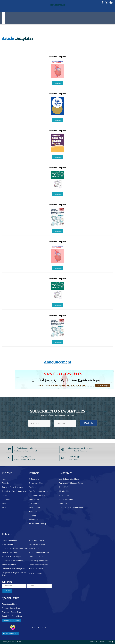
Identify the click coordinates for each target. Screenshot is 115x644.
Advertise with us (66, 499)
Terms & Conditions (10, 553)
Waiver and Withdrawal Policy (71, 483)
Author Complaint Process (39, 553)
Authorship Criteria (36, 540)
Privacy (111, 642)
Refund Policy (65, 487)
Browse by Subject (36, 483)
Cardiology (33, 487)
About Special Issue (10, 604)
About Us (6, 483)
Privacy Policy (8, 544)
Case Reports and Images (39, 491)
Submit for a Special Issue (12, 616)
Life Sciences (34, 503)
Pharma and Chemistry (38, 524)
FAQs (4, 507)
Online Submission (10, 633)
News (4, 503)
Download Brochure (11, 621)
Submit (7, 591)
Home (4, 479)
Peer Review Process (37, 544)
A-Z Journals (34, 479)
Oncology (33, 516)
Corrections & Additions (38, 565)
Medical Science (35, 507)
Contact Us (6, 499)
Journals (5, 495)
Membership (64, 491)
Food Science (34, 499)
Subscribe (89, 423)
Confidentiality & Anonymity (13, 569)
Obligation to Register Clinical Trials (14, 574)
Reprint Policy (65, 495)
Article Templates (36, 573)
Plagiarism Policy (36, 548)
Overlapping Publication (38, 561)
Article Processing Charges (70, 479)
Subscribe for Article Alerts (12, 487)
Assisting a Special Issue (11, 612)
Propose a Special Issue (11, 608)
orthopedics (33, 520)
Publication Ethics (9, 565)
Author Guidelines (36, 569)
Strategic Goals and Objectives (14, 491)
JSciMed (18, 642)
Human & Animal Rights (11, 557)
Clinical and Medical (37, 495)
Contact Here (29, 627)
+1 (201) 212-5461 (74, 457)
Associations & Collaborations (71, 507)
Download (58, 83)
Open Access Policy (10, 540)
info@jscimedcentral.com (26, 448)
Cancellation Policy (36, 557)
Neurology (33, 511)
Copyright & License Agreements (15, 548)
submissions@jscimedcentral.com (81, 448)
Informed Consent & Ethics (12, 561)
